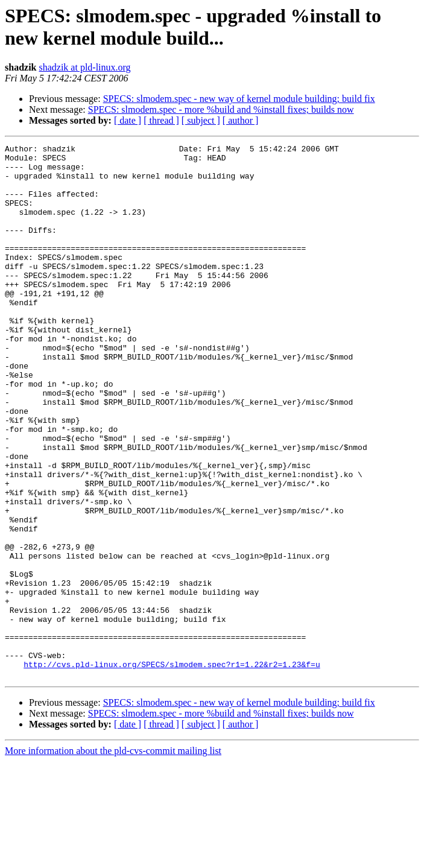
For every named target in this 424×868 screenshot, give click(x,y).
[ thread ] (161, 120)
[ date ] (128, 120)
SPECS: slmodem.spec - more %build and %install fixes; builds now (221, 109)
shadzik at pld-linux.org (84, 67)
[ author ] (241, 120)
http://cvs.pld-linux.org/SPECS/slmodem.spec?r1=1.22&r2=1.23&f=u (172, 769)
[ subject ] (201, 120)
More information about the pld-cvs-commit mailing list (113, 857)
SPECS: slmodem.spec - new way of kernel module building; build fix (239, 99)
